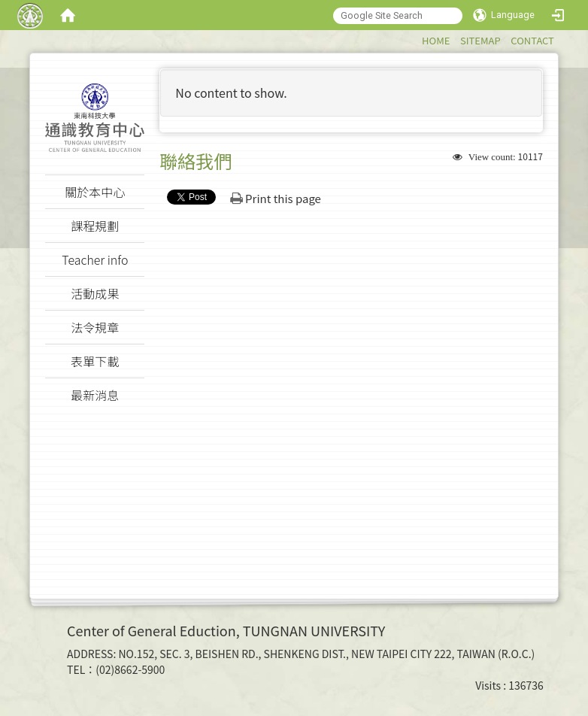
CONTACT (532, 40)
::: (415, 38)
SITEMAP (480, 40)
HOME (436, 40)
